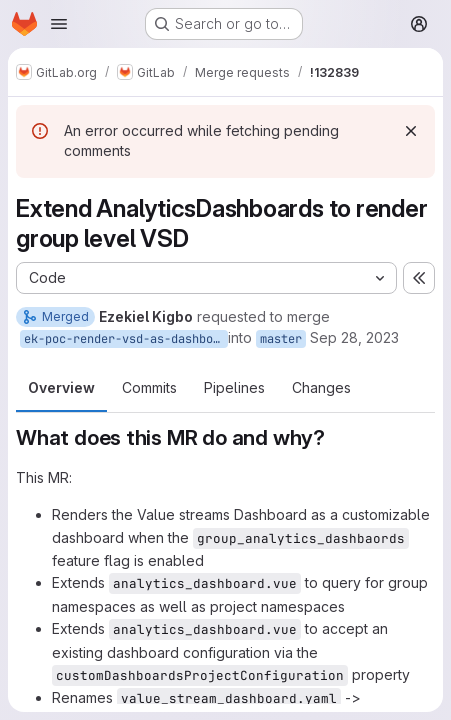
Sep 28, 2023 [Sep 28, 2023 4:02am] (354, 337)
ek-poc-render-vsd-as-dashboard (126, 339)
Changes (321, 387)
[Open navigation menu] (59, 24)
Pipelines (234, 387)
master (281, 339)
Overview (61, 387)
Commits (149, 387)
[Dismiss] (411, 131)
